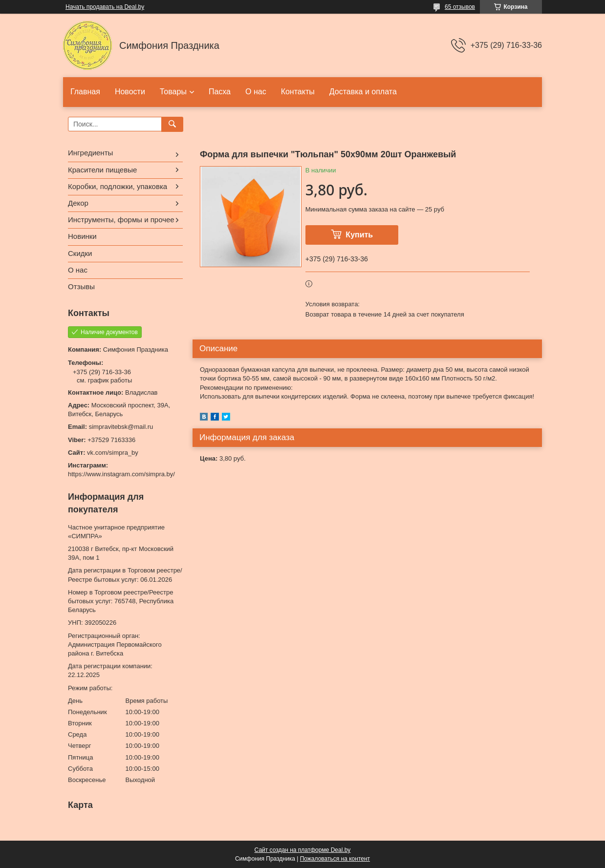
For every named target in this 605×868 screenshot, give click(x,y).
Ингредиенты (90, 153)
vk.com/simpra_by (113, 453)
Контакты (298, 92)
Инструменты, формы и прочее (121, 220)
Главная (85, 92)
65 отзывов (460, 7)
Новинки (82, 236)
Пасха (220, 92)
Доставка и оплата (363, 92)
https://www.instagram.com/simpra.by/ (121, 474)
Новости (130, 92)
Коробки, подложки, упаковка (118, 186)
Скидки (80, 253)
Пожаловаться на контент (335, 859)
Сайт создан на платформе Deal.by (303, 850)
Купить (359, 235)
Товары (173, 92)
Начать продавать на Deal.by (105, 7)
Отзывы (81, 286)
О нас (256, 92)
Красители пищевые (102, 170)
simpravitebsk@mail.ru (121, 427)
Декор (78, 203)
